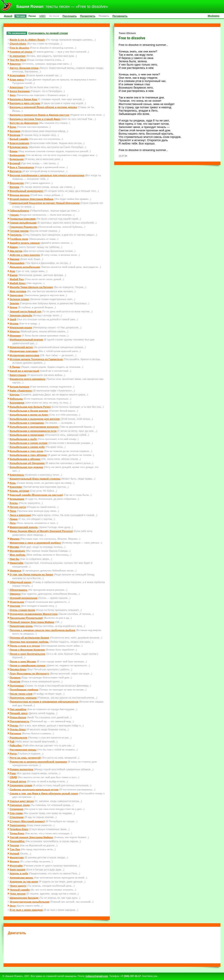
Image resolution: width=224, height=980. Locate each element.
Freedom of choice (21, 52)
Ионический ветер (21, 347)
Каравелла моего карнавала (27, 379)
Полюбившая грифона (24, 689)
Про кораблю (18, 709)
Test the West (18, 60)
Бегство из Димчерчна (24, 123)
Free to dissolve (19, 48)
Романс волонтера (21, 769)
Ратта (13, 753)
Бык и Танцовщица (22, 167)
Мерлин (15, 539)
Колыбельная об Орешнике (27, 463)
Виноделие (17, 183)
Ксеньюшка (17, 499)
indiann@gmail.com (97, 976)
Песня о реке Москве (23, 661)
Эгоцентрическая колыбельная (30, 902)
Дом (12, 271)
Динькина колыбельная (25, 267)
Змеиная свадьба (21, 315)
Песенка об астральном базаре (29, 638)
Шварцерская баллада (24, 898)
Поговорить (120, 16)
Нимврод (15, 570)
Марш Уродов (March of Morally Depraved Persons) (41, 531)
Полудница (17, 686)
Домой (8, 16)
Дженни (14, 259)
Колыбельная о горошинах (27, 423)
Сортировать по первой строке (48, 33)
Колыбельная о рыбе (23, 439)
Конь (13, 483)
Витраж (14, 187)
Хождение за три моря (24, 881)
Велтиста (16, 171)
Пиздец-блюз (18, 669)
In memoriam (18, 56)
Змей (13, 319)
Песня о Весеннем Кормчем (27, 650)
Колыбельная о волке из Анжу (29, 415)
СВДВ (13, 777)
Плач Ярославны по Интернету (29, 673)
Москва (14, 547)
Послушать (70, 16)
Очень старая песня (22, 610)
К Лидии (15, 367)
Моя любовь (18, 555)
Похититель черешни (23, 698)
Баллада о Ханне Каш (23, 99)
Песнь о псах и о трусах (25, 646)
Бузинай (15, 163)
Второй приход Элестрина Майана (31, 199)
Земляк (14, 303)
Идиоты (15, 331)
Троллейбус (17, 841)
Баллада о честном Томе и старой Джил (35, 119)
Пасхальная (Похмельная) (26, 618)
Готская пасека (19, 231)
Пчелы (14, 725)
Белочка (15, 135)
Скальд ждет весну (22, 801)
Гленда (14, 215)
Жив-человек (18, 291)
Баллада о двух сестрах (25, 103)
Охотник (15, 606)
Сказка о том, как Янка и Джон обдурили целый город (44, 793)
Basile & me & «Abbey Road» (27, 40)
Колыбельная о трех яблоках (28, 455)
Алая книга (17, 79)
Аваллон (15, 64)
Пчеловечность (19, 721)
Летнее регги (18, 507)
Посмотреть (88, 16)
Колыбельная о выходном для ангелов (35, 419)
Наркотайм (17, 563)
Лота (13, 523)
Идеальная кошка (21, 327)
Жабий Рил (17, 279)
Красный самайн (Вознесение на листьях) (36, 495)
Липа (13, 511)
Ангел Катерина (20, 91)
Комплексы (17, 475)
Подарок (15, 677)
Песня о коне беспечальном (27, 654)
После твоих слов (21, 694)
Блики (14, 151)
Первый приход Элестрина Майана (32, 622)
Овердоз (15, 594)
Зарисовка (16, 295)
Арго (13, 95)
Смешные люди (20, 805)
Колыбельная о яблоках (25, 459)
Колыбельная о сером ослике (29, 443)
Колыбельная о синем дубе (27, 447)
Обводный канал (20, 582)
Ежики (14, 275)
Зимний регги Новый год (25, 311)
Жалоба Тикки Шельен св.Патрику (31, 287)
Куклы (14, 503)
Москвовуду (17, 551)
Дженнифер (17, 263)
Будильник (17, 159)
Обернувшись (18, 590)
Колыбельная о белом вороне (29, 411)
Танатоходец (18, 825)
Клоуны (15, 394)
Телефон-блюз (19, 829)
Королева (16, 487)
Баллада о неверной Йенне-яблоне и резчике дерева (43, 107)
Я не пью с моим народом (26, 910)
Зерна (13, 307)
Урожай (14, 853)
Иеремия (15, 335)
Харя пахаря (17, 869)
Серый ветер (18, 781)
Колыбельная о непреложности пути (33, 431)
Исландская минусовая (24, 355)
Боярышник (17, 155)
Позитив (15, 681)
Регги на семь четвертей (25, 758)
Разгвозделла (18, 737)
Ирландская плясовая (24, 351)
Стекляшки (17, 817)
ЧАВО (42, 16)
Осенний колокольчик (24, 598)
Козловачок (17, 403)
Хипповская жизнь (21, 878)
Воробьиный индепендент (26, 191)
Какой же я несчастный (24, 371)
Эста (13, 906)
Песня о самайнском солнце (28, 665)
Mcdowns (214, 16)
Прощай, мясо (19, 713)
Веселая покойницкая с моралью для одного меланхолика (47, 175)
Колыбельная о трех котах (26, 451)
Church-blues (18, 44)
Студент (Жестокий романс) (27, 821)
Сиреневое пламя (21, 785)
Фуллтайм (16, 865)
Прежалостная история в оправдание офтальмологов (44, 702)
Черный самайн (20, 890)
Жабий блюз (17, 283)
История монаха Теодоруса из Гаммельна (36, 359)
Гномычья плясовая (23, 219)
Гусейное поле (19, 239)
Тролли (14, 845)
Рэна (13, 773)
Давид (14, 247)
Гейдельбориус (19, 211)
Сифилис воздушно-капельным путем (34, 789)
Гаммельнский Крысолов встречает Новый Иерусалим (45, 203)
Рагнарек (15, 733)
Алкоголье (16, 87)
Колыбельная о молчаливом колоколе (34, 427)
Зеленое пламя (19, 299)
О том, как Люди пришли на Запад (31, 574)
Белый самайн (19, 139)
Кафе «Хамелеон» (21, 390)
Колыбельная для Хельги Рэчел (30, 407)
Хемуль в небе (19, 873)
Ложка (14, 519)
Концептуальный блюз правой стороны (35, 479)
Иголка (14, 323)
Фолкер (14, 861)
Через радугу (18, 886)
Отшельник (17, 602)
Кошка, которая (19, 491)
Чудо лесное (18, 894)
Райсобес (16, 745)
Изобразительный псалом (26, 339)
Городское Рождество (24, 227)
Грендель (16, 235)
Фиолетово (17, 857)
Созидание (17, 809)
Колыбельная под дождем (26, 467)
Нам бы (14, 559)
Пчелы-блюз (18, 729)
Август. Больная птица (24, 68)
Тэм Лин (15, 849)
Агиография (17, 75)
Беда (13, 127)
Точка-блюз (17, 833)
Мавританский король (24, 527)
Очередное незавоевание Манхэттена (34, 614)
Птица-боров (18, 717)
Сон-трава (16, 813)
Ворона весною (20, 195)
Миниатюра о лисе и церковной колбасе (35, 543)
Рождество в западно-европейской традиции (38, 762)
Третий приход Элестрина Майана (31, 837)
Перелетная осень (21, 626)
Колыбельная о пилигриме (27, 435)
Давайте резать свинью (25, 243)
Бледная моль (19, 147)
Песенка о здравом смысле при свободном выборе (42, 630)
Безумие (15, 131)
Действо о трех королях (25, 255)
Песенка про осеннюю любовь (29, 642)
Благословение (19, 143)
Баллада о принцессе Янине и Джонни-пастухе (39, 115)
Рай (12, 741)
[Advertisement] (112, 948)
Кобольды (16, 399)
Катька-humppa (19, 387)
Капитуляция (18, 375)
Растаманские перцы (23, 750)
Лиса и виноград (20, 515)
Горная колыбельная (23, 223)
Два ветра (16, 251)
